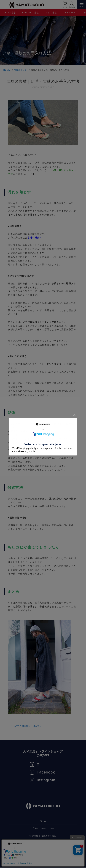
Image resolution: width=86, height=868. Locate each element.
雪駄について (21, 70)
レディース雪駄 (31, 12)
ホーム (43, 821)
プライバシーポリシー (43, 829)
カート (65, 7)
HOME (7, 70)
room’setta (69, 12)
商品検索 (72, 7)
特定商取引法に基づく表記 (43, 836)
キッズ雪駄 (51, 12)
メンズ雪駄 (10, 12)
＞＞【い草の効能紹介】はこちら (26, 726)
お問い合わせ (43, 844)
